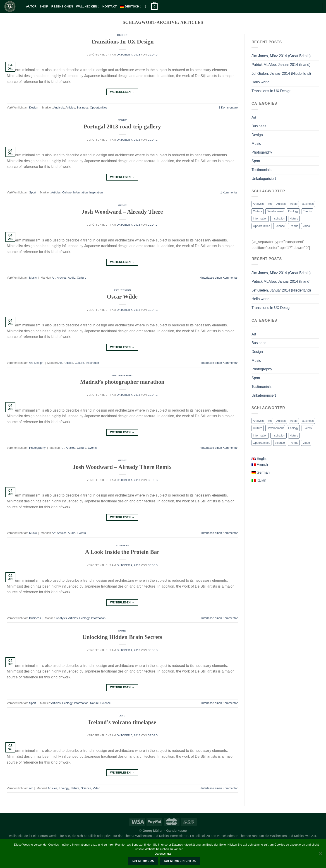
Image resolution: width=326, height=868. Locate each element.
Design (122, 35)
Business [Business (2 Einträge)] (308, 204)
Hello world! (261, 82)
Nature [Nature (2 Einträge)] (294, 218)
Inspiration (96, 192)
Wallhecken (88, 6)
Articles (70, 107)
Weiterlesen (122, 92)
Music (122, 205)
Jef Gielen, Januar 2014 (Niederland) (281, 74)
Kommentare (228, 107)
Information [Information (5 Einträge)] (260, 218)
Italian (259, 480)
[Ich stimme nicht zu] (320, 855)
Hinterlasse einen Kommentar (219, 278)
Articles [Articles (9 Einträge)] (281, 204)
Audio (72, 278)
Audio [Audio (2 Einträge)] (294, 204)
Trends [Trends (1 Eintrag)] (294, 226)
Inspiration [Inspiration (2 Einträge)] (278, 218)
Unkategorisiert (264, 179)
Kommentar (229, 192)
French (260, 464)
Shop (44, 6)
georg (153, 55)
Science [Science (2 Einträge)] (280, 226)
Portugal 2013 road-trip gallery (122, 127)
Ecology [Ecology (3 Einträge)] (293, 211)
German (261, 472)
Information (80, 192)
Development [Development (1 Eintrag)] (275, 211)
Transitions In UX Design (122, 42)
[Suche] (146, 7)
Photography (122, 375)
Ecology (84, 618)
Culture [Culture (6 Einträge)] (258, 211)
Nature (94, 703)
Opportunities (98, 107)
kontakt (109, 6)
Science (105, 703)
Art (54, 278)
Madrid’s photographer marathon (122, 382)
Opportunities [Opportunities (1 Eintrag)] (261, 226)
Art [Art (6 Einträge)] (270, 204)
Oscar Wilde (122, 297)
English (260, 459)
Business (82, 107)
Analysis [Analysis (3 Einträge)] (258, 204)
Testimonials (261, 170)
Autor (31, 6)
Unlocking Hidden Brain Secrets (122, 637)
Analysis (59, 107)
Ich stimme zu (143, 861)
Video (97, 788)
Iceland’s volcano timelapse (122, 722)
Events (92, 448)
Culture (67, 192)
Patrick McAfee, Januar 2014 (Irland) (281, 65)
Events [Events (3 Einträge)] (307, 211)
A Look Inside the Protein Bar (122, 552)
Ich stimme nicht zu (180, 861)
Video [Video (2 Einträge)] (306, 226)
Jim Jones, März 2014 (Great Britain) (281, 56)
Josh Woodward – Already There (122, 212)
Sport (122, 120)
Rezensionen (62, 6)
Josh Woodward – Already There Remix (122, 467)
